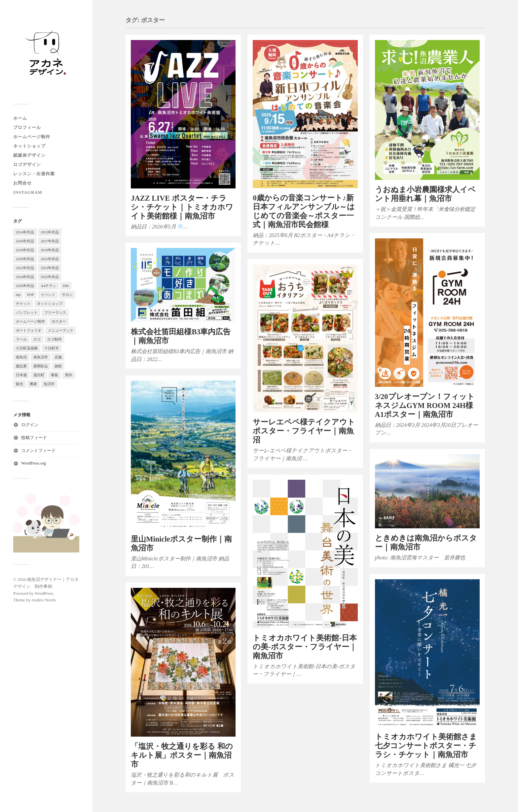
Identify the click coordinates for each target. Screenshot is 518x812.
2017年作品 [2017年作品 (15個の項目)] (50, 241)
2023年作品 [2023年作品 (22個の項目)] (50, 268)
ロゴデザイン (27, 165)
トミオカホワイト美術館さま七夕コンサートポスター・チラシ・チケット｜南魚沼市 (426, 746)
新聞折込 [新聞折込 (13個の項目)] (41, 366)
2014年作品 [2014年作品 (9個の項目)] (25, 232)
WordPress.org (34, 463)
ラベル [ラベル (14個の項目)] (21, 339)
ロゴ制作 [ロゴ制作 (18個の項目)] (55, 339)
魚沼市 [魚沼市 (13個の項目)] (49, 384)
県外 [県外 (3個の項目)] (69, 375)
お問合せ (22, 183)
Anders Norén (43, 600)
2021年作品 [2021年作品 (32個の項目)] (50, 259)
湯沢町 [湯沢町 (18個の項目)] (39, 375)
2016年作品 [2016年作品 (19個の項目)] (25, 241)
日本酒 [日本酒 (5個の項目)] (21, 375)
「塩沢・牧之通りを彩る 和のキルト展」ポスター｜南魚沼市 (182, 755)
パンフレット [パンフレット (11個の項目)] (27, 312)
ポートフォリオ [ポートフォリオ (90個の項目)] (29, 330)
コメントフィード (38, 451)
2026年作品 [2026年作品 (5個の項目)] (25, 286)
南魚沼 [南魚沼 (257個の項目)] (21, 357)
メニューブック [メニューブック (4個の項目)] (61, 330)
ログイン (30, 425)
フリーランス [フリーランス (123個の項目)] (55, 312)
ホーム (20, 118)
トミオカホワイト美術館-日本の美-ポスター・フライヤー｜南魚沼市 (305, 647)
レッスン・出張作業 (34, 174)
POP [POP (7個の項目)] (30, 295)
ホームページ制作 (32, 137)
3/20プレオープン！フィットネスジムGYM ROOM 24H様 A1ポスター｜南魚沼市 (425, 406)
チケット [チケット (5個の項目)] (23, 304)
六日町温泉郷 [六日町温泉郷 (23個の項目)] (27, 348)
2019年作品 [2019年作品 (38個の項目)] (50, 250)
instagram (28, 192)
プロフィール (27, 128)
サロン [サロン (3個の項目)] (67, 295)
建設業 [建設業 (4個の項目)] (21, 366)
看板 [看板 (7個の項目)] (55, 375)
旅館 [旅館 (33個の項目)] (58, 366)
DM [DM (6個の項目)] (66, 286)
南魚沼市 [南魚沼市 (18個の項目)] (41, 357)
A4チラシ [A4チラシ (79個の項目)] (48, 286)
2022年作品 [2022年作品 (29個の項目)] (25, 268)
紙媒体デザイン (29, 155)
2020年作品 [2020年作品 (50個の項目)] (25, 259)
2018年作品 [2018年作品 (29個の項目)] (25, 250)
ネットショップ (29, 146)
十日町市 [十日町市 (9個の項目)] (52, 348)
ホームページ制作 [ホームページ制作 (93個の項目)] (30, 321)
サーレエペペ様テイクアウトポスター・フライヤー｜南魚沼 (304, 431)
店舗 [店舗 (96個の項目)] (58, 357)
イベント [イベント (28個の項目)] (48, 295)
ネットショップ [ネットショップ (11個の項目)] (50, 304)
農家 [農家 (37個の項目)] (33, 384)
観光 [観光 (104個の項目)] (19, 384)
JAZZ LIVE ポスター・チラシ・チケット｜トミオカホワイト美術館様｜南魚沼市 (182, 207)
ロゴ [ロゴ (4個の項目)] (37, 339)
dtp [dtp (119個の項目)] (18, 295)
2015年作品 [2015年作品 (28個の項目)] (50, 232)
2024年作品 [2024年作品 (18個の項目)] (25, 277)
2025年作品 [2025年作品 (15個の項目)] (50, 277)
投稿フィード (34, 438)
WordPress (44, 593)
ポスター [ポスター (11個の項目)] (59, 321)
